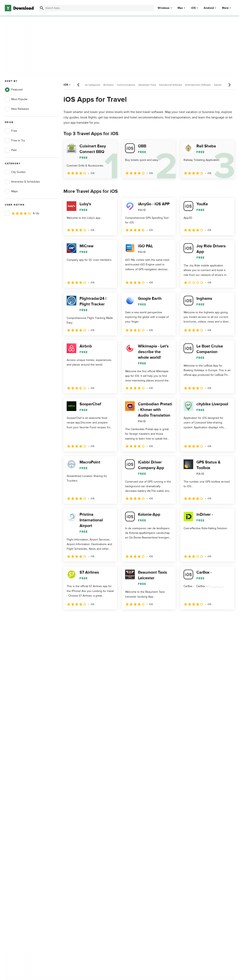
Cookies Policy (139, 820)
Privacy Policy (138, 806)
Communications (126, 85)
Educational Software (171, 85)
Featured (14, 90)
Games (218, 85)
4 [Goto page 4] (99, 618)
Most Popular (16, 99)
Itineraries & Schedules (22, 182)
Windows (164, 8)
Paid (11, 150)
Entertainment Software (198, 85)
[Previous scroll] (79, 85)
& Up (22, 213)
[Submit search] (42, 8)
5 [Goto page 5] (109, 618)
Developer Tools (147, 85)
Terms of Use (138, 813)
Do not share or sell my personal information (145, 829)
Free (11, 131)
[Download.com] (19, 8)
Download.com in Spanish (83, 827)
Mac (180, 8)
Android (209, 8)
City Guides (15, 172)
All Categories (93, 85)
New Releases (17, 109)
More (227, 8)
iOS (193, 8)
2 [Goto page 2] (78, 618)
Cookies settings (140, 838)
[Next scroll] (229, 85)
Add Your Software (79, 813)
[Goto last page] (227, 618)
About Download (78, 806)
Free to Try (15, 141)
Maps (11, 191)
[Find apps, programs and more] (96, 8)
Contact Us (74, 820)
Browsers (109, 85)
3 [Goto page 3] (88, 618)
